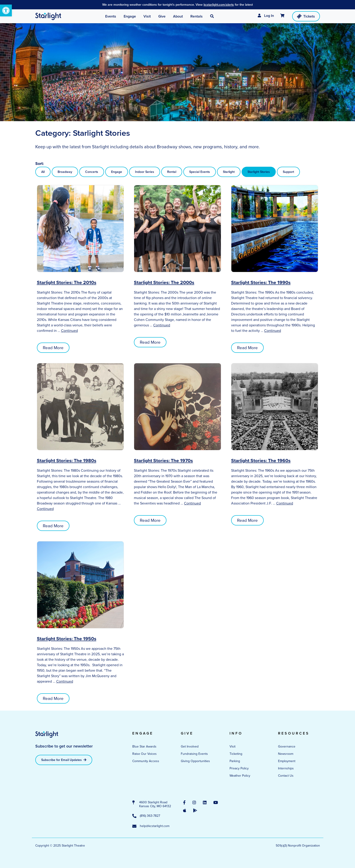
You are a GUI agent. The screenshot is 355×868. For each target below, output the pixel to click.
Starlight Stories (259, 172)
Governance (287, 746)
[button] (6, 10)
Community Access (146, 761)
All (43, 172)
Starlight (229, 172)
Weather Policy (240, 776)
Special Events (200, 172)
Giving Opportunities (195, 761)
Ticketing (236, 754)
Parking (235, 761)
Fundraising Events (194, 754)
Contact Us (286, 776)
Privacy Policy (239, 768)
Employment (287, 761)
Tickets (305, 16)
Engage (117, 172)
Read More (53, 348)
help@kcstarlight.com (151, 826)
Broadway (65, 172)
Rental (172, 172)
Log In (266, 16)
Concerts (92, 172)
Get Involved (190, 746)
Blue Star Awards (144, 746)
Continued (69, 331)
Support (288, 172)
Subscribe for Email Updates (64, 760)
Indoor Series (145, 172)
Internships (286, 768)
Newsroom (286, 754)
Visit (232, 746)
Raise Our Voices (144, 754)
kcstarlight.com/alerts (219, 5)
